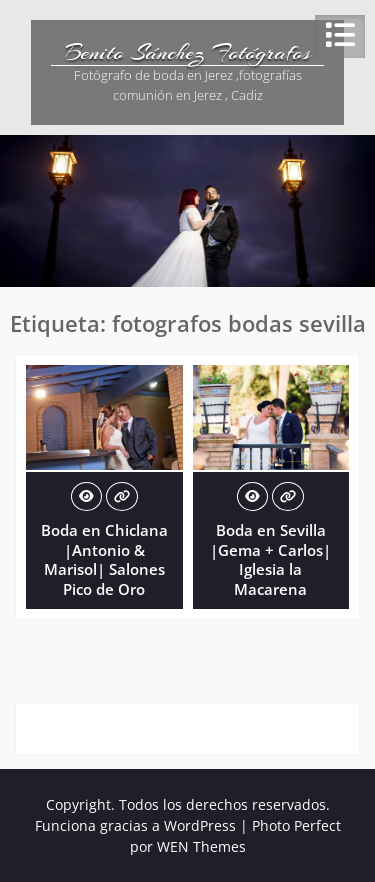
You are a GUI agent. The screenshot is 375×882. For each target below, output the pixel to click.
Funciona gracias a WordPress (135, 825)
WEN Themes (201, 846)
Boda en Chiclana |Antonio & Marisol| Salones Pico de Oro (104, 559)
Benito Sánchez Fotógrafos (188, 52)
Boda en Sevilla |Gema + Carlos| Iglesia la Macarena (270, 559)
